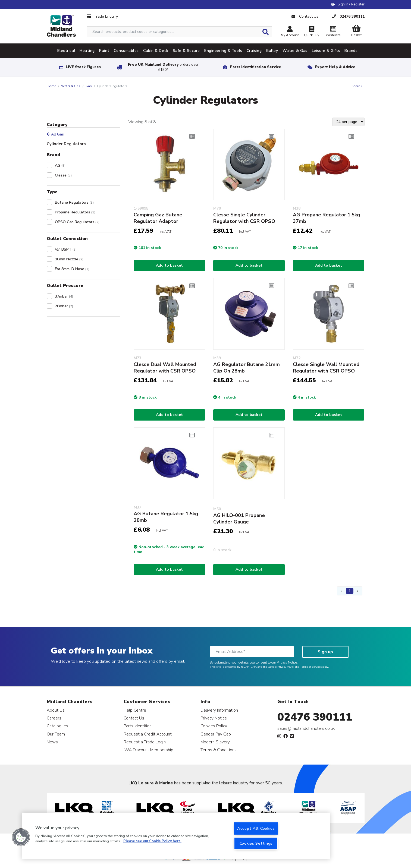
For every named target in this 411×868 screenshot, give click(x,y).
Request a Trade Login (145, 742)
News (52, 742)
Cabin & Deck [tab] (156, 51)
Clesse (63, 175)
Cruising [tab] (254, 51)
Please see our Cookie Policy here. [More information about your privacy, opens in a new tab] (152, 841)
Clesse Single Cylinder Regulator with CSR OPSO (244, 218)
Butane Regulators (74, 202)
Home (51, 86)
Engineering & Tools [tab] (223, 51)
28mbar (64, 306)
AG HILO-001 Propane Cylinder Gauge (239, 519)
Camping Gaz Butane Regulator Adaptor (158, 218)
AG (60, 165)
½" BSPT (66, 249)
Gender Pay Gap (216, 734)
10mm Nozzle (69, 259)
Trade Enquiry (102, 16)
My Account (290, 32)
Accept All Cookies (256, 828)
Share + (357, 86)
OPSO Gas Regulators (77, 222)
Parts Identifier (137, 726)
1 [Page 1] (350, 591)
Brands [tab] (351, 51)
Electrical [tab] (66, 51)
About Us (56, 710)
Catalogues (57, 726)
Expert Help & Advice (335, 67)
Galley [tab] (272, 51)
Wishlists (333, 32)
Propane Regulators (75, 212)
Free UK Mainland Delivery (163, 67)
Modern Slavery (215, 742)
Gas (89, 86)
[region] (176, 836)
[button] (21, 837)
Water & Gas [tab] (295, 51)
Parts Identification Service (255, 67)
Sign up (325, 652)
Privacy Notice (287, 662)
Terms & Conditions (219, 750)
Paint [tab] (104, 51)
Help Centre (135, 710)
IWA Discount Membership (148, 750)
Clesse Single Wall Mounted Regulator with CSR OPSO (326, 368)
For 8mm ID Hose (72, 269)
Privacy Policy (286, 667)
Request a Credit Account (148, 734)
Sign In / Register (351, 4)
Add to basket (169, 265)
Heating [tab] (87, 51)
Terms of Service (310, 667)
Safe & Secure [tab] (186, 51)
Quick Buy (312, 32)
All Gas (55, 134)
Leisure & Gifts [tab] (326, 51)
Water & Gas (71, 86)
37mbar (64, 296)
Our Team (56, 734)
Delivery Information (219, 710)
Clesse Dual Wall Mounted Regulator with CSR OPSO (165, 368)
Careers (54, 718)
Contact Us (134, 718)
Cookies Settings (256, 843)
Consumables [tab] (126, 51)
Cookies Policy (214, 726)
